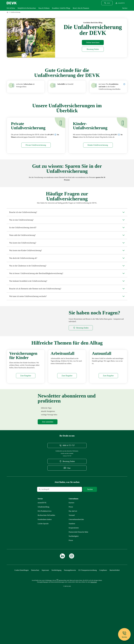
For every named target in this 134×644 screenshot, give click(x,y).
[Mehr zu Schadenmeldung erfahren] (43, 545)
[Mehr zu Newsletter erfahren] (48, 459)
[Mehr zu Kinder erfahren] (98, 145)
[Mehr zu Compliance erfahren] (103, 608)
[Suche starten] (90, 527)
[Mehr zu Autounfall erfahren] (108, 413)
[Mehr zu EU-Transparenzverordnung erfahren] (88, 608)
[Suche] (51, 527)
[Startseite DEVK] (12, 3)
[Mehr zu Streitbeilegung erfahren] (56, 608)
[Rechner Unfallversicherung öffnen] (93, 42)
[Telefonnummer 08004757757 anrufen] (67, 483)
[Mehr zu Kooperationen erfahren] (74, 565)
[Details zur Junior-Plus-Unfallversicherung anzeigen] (124, 84)
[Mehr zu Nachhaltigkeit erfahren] (74, 574)
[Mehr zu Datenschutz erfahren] (35, 608)
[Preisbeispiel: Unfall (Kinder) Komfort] (119, 135)
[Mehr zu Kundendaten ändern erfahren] (45, 557)
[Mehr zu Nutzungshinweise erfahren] (70, 608)
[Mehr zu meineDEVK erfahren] (42, 540)
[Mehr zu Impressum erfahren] (45, 608)
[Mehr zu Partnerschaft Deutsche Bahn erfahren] (78, 570)
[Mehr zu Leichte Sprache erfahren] (43, 561)
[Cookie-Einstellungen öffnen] (22, 608)
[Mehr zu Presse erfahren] (71, 545)
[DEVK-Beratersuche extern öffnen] (93, 49)
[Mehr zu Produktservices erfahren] (45, 549)
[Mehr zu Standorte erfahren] (72, 561)
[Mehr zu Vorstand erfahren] (72, 553)
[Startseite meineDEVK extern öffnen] (120, 3)
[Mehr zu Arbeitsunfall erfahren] (67, 413)
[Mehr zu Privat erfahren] (36, 145)
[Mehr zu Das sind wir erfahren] (73, 549)
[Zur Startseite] (8, 12)
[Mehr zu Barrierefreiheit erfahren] (115, 608)
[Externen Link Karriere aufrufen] (71, 540)
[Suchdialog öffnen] (107, 3)
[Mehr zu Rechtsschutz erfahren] (46, 553)
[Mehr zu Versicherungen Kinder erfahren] (26, 413)
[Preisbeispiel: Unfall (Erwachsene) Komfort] (55, 135)
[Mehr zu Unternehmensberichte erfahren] (76, 557)
